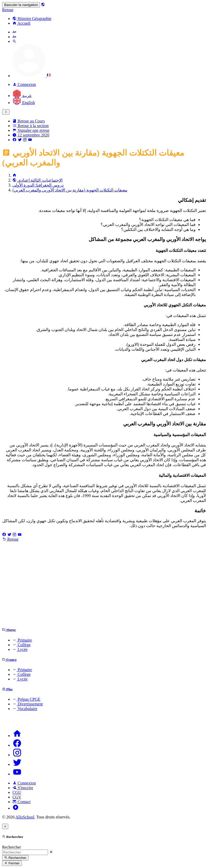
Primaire (22, 640)
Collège (22, 645)
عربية (22, 96)
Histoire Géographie (32, 19)
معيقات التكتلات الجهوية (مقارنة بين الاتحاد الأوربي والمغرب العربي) (70, 190)
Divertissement (28, 704)
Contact (22, 802)
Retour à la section (31, 126)
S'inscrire (23, 788)
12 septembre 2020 (31, 135)
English (24, 103)
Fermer (12, 863)
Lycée (20, 649)
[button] (32, 76)
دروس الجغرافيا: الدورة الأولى (38, 185)
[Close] (5, 826)
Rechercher (12, 847)
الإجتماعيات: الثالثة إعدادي (37, 180)
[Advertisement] (104, 586)
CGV (17, 797)
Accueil (21, 23)
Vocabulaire (25, 709)
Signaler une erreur (31, 130)
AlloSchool (25, 817)
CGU (17, 792)
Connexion (24, 783)
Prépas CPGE (26, 699)
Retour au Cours (29, 121)
